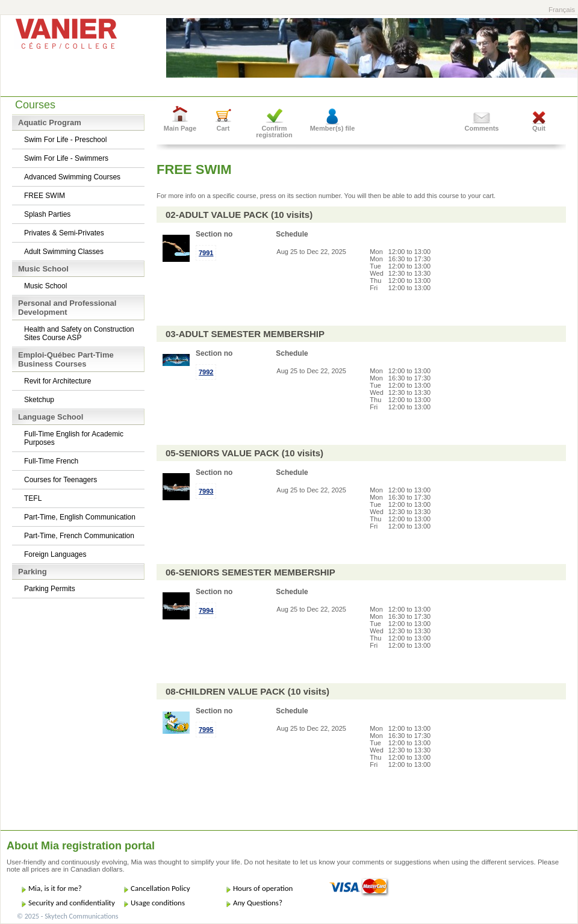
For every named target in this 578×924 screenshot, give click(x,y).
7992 (206, 372)
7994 (206, 610)
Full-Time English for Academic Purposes (74, 438)
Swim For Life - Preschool (65, 140)
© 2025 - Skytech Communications (67, 916)
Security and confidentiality (72, 903)
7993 (206, 491)
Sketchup (39, 400)
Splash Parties (47, 214)
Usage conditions (158, 903)
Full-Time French (51, 461)
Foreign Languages (55, 554)
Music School (45, 286)
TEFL (33, 498)
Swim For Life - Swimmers (66, 158)
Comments (482, 128)
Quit (539, 128)
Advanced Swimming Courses (72, 177)
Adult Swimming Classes (64, 252)
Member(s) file (333, 128)
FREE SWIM (45, 196)
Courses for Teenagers (61, 480)
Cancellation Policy (160, 888)
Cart (223, 128)
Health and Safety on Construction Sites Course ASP (79, 333)
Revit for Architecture (57, 381)
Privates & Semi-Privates (64, 233)
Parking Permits (50, 589)
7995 (206, 730)
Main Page (180, 128)
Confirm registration (274, 132)
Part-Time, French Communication (79, 536)
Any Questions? (258, 903)
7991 (206, 253)
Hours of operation (263, 888)
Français (562, 10)
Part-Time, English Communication (80, 517)
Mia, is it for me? (55, 888)
